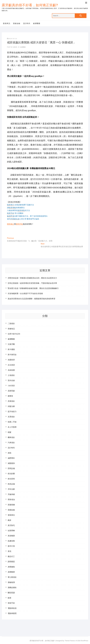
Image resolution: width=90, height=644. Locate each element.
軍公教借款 (12, 577)
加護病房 (11, 360)
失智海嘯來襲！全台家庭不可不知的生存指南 (25, 294)
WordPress (85, 641)
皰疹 (9, 520)
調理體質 (11, 562)
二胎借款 (11, 324)
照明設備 (11, 468)
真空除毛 (11, 525)
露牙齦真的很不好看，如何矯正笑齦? (30, 5)
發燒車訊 (7, 23)
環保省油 (11, 500)
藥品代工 (11, 556)
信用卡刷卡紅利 (14, 334)
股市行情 (11, 546)
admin (15, 47)
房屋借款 (11, 401)
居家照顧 (11, 391)
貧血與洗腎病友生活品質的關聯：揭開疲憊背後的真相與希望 (31, 299)
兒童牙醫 (11, 344)
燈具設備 (11, 484)
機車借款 (11, 437)
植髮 (9, 432)
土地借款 (11, 375)
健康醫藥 (37, 23)
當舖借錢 (11, 505)
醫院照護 (11, 593)
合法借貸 (11, 365)
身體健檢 (11, 567)
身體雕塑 (11, 572)
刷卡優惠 (11, 349)
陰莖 (9, 598)
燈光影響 (11, 474)
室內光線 (11, 380)
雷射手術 (11, 603)
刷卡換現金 (12, 355)
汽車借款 (11, 443)
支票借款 (11, 417)
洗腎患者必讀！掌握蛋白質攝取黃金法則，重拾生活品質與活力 (32, 278)
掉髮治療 (11, 406)
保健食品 (11, 329)
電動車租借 (12, 608)
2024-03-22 (12, 39)
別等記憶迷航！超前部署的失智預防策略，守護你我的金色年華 (32, 283)
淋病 (9, 453)
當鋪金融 (17, 23)
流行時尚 (27, 23)
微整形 (10, 396)
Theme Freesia (70, 641)
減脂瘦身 (11, 463)
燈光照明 (11, 479)
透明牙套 (19, 224)
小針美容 (11, 386)
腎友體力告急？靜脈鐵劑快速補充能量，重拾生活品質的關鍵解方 (33, 288)
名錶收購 (11, 370)
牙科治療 (11, 489)
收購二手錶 (12, 422)
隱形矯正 (11, 224)
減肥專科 (11, 458)
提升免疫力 (12, 412)
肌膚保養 (11, 541)
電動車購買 (12, 613)
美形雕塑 (11, 536)
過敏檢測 (11, 582)
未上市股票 (12, 427)
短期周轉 (11, 531)
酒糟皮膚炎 (12, 588)
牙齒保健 (11, 494)
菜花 (9, 551)
